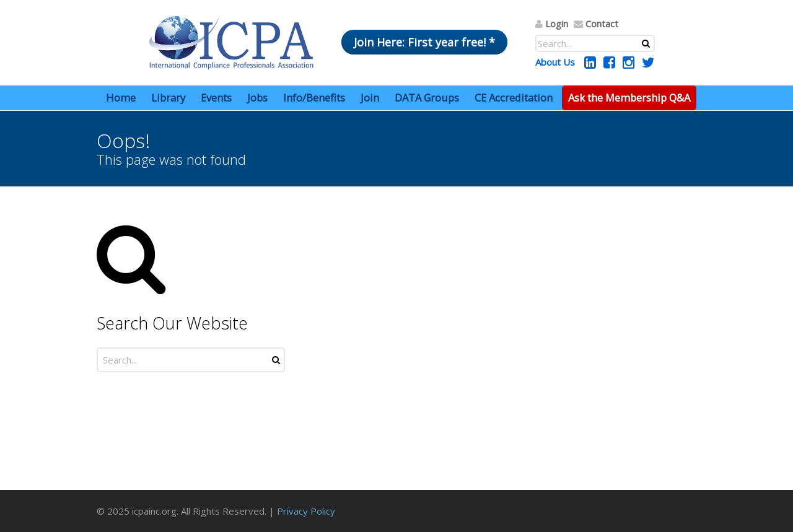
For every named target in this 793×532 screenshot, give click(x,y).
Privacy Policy (306, 511)
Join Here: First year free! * (424, 42)
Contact (602, 24)
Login (557, 24)
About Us (555, 62)
